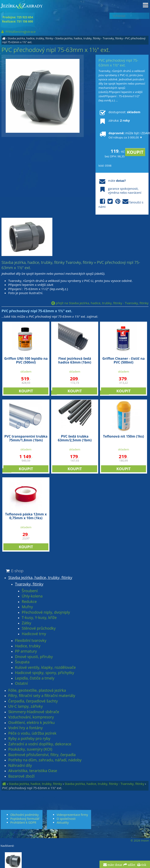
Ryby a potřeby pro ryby (29, 739)
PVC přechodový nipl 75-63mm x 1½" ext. (32, 788)
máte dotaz (115, 865)
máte (112, 181)
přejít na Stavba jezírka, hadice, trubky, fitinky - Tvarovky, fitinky (100, 303)
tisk (143, 865)
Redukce (29, 602)
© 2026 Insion (140, 840)
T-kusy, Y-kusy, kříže (39, 618)
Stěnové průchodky (39, 628)
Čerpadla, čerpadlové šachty (33, 701)
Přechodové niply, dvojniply (46, 612)
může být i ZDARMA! (122, 135)
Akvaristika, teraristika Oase (33, 771)
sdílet (131, 865)
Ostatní (21, 684)
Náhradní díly (20, 766)
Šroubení (30, 591)
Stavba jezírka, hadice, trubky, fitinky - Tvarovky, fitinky (89, 38)
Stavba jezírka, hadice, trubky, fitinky (30, 38)
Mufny (27, 607)
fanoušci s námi (121, 204)
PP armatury (26, 651)
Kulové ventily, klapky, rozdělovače (45, 668)
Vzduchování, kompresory (31, 717)
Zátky (26, 623)
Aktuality (63, 822)
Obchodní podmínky (25, 815)
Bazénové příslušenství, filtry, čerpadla (42, 755)
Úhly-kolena (32, 596)
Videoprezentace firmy (72, 815)
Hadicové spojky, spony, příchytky (44, 673)
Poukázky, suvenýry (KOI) (30, 749)
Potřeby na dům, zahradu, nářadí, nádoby (45, 760)
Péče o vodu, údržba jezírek (32, 733)
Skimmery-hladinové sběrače (34, 712)
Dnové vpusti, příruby (34, 657)
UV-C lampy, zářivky (25, 706)
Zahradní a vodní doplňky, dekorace (40, 744)
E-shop (14, 571)
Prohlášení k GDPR (23, 822)
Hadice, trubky (28, 646)
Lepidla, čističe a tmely (35, 678)
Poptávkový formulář (25, 819)
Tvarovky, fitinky (29, 584)
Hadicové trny (34, 634)
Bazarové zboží (21, 776)
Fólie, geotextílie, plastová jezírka (37, 690)
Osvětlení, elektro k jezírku (31, 723)
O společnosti (66, 819)
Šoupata (22, 662)
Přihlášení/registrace (18, 32)
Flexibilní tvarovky (31, 641)
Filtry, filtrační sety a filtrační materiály (42, 696)
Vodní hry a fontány (25, 728)
